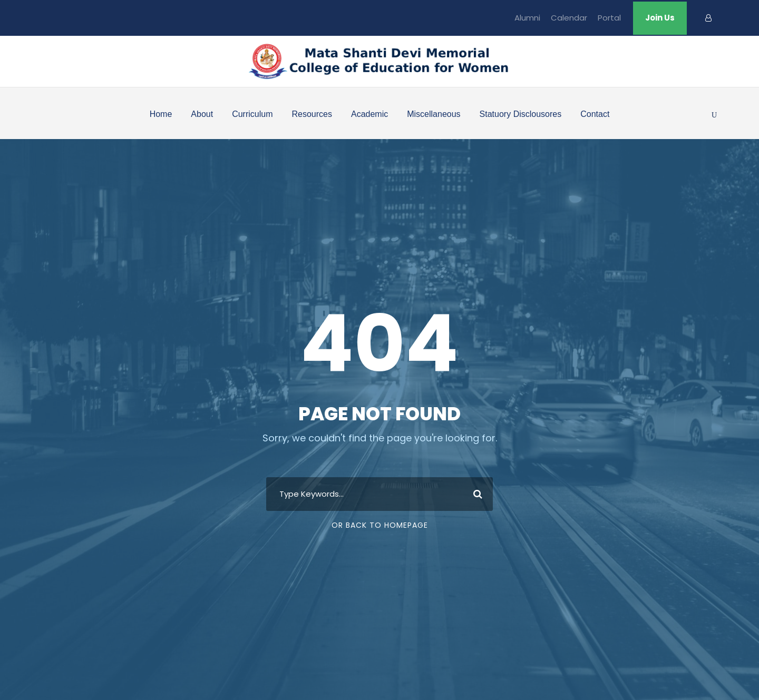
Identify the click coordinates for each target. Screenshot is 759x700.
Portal (609, 18)
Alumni (527, 18)
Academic (369, 114)
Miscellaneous (434, 114)
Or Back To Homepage (380, 525)
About (202, 114)
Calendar (569, 18)
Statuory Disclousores (521, 114)
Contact (595, 114)
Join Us (660, 18)
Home (161, 114)
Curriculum (252, 114)
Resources (312, 114)
